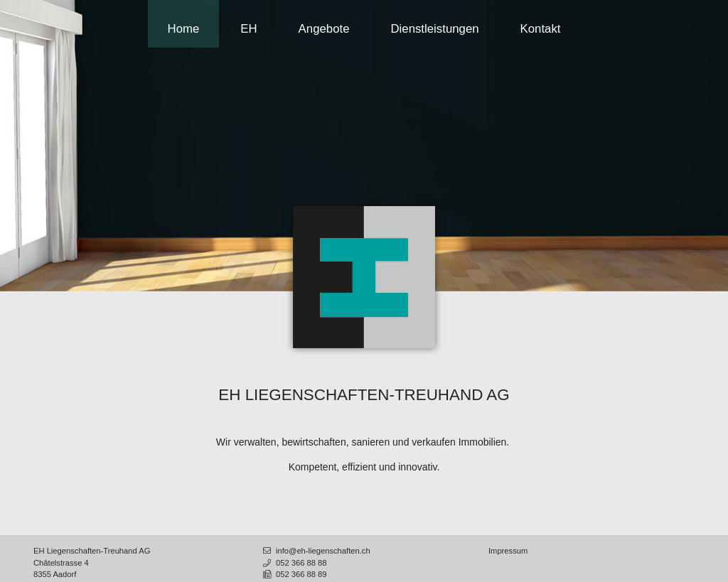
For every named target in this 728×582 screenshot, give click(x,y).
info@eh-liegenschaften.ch (316, 551)
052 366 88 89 (294, 574)
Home (184, 29)
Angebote (324, 29)
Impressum (508, 551)
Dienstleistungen (434, 29)
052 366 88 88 (294, 563)
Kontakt (541, 29)
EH (248, 29)
